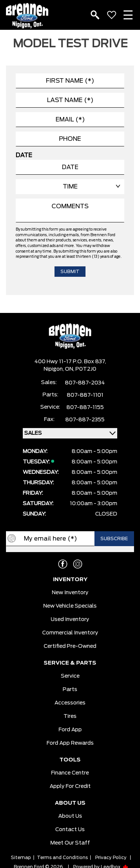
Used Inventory (70, 620)
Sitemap (21, 858)
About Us (70, 816)
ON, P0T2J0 (81, 369)
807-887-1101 (85, 395)
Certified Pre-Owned (70, 646)
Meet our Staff (70, 843)
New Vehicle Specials (70, 606)
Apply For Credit (70, 786)
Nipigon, (54, 369)
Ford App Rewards (70, 743)
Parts (70, 690)
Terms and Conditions (62, 858)
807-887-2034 (85, 383)
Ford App (70, 730)
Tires (70, 716)
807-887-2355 (85, 420)
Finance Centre (70, 773)
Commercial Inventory (70, 633)
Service (70, 676)
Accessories (70, 703)
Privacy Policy (111, 858)
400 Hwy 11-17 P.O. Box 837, (70, 362)
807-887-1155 (85, 408)
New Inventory (70, 593)
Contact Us (70, 830)
